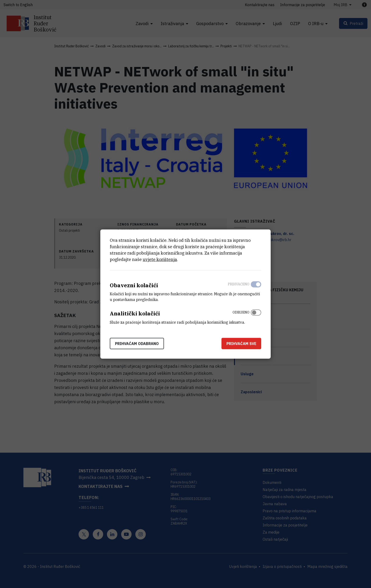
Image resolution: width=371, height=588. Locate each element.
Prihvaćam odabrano (137, 344)
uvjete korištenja (160, 259)
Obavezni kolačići (134, 285)
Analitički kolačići (135, 313)
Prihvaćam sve (241, 344)
